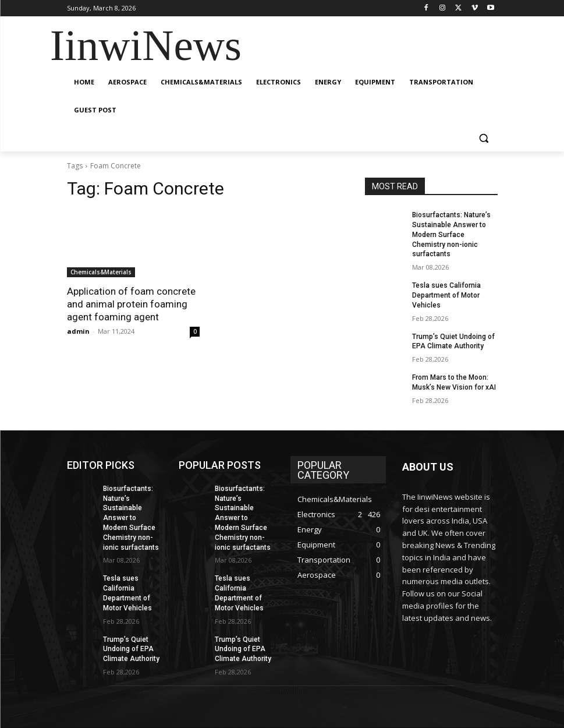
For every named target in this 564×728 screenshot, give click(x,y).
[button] (484, 138)
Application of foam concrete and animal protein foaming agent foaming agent (131, 304)
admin (78, 331)
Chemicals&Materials (101, 272)
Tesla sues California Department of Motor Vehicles (446, 295)
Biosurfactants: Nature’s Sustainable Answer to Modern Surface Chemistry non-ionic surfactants (451, 234)
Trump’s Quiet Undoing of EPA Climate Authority (131, 649)
